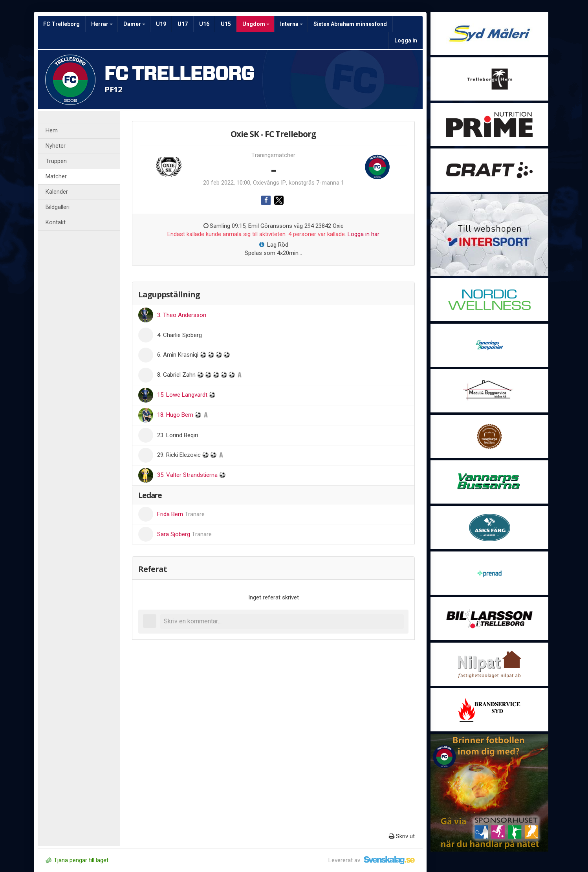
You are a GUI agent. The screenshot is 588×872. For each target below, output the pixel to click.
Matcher (56, 177)
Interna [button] (291, 24)
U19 (161, 24)
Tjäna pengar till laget (77, 860)
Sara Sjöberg (184, 534)
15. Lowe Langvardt (183, 395)
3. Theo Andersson (182, 315)
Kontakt (56, 223)
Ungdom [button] (256, 24)
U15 (226, 24)
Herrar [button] (102, 24)
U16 (204, 24)
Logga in (406, 40)
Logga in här (364, 234)
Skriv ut (402, 836)
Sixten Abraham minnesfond (350, 24)
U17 (183, 24)
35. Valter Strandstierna (188, 475)
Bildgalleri (58, 207)
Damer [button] (134, 24)
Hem (52, 131)
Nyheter (56, 146)
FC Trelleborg (61, 24)
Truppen (56, 161)
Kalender (57, 192)
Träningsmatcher (273, 155)
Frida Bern (181, 514)
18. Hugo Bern (176, 415)
